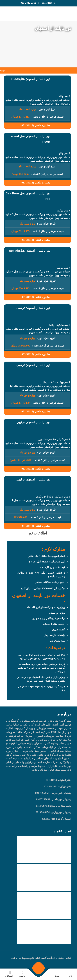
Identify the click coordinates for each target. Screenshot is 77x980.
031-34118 (47, 3)
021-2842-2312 (28, 3)
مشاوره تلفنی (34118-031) (37, 125)
